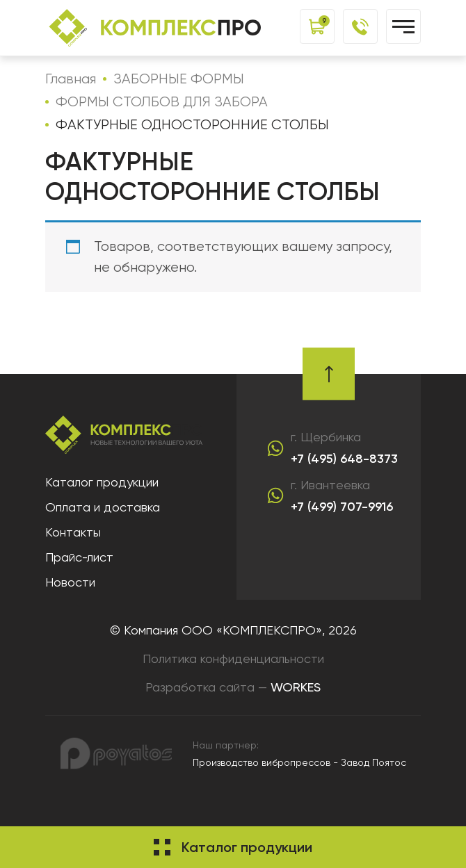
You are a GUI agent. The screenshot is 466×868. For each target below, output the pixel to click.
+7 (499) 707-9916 (342, 507)
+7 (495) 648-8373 (344, 459)
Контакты (73, 532)
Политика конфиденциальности (233, 658)
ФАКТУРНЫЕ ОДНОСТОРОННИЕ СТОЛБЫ (192, 125)
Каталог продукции (102, 482)
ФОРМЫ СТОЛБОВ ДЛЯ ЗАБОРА (162, 102)
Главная (71, 79)
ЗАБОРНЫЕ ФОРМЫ (179, 79)
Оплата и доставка (103, 507)
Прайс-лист (79, 557)
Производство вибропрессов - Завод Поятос (299, 762)
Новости (70, 582)
